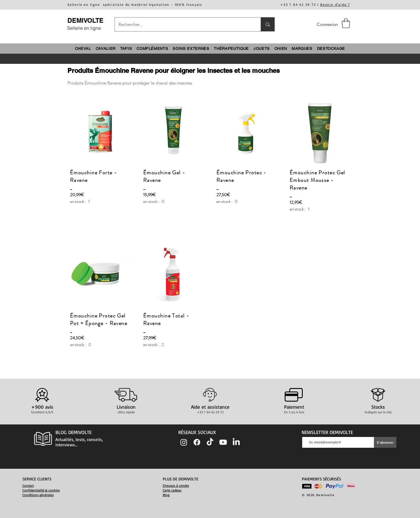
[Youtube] (223, 442)
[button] (346, 23)
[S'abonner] (385, 442)
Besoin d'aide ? (335, 5)
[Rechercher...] (183, 24)
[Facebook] (197, 442)
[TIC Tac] (210, 442)
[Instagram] (184, 442)
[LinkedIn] (236, 442)
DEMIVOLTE (85, 20)
